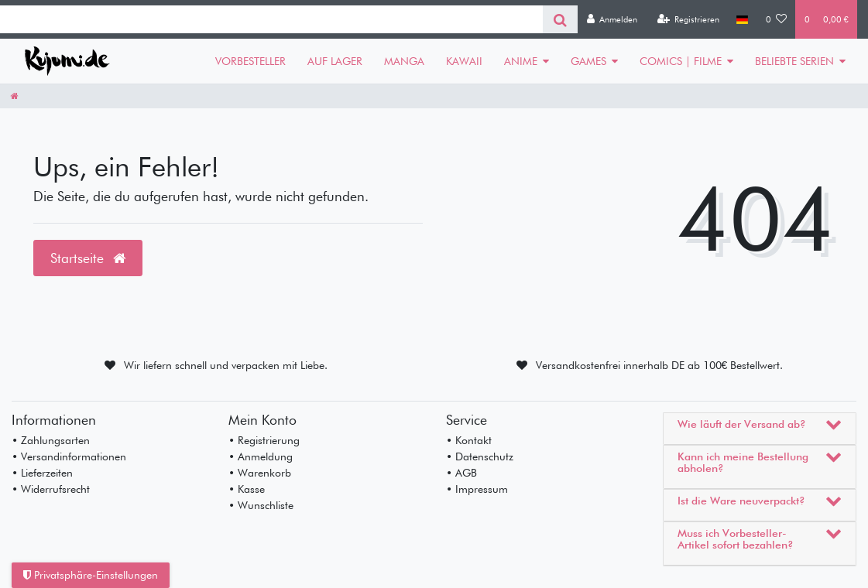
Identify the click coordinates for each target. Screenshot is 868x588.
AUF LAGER (335, 61)
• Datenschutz (480, 456)
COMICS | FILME (681, 61)
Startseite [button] (88, 258)
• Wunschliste (261, 505)
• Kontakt (469, 440)
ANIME (521, 61)
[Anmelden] (612, 19)
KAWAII (464, 61)
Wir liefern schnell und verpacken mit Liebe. (226, 365)
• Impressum (477, 489)
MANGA (404, 61)
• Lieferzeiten (42, 473)
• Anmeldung (261, 456)
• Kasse (247, 489)
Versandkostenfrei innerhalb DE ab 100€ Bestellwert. (660, 365)
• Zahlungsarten (51, 440)
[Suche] (560, 19)
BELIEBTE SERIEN (794, 61)
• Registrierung (264, 440)
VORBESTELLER (250, 61)
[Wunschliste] (777, 19)
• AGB (461, 473)
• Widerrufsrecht (51, 489)
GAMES (588, 61)
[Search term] (271, 19)
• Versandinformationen (69, 456)
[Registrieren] (688, 19)
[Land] (742, 19)
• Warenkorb (260, 473)
